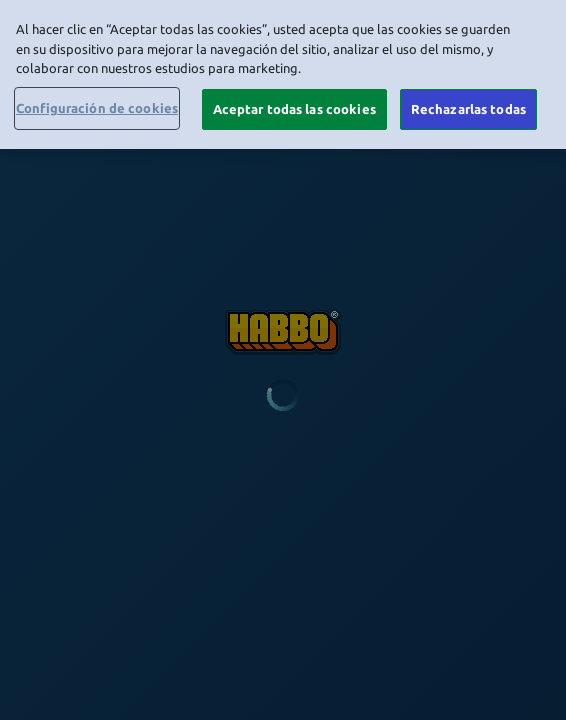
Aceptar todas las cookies (294, 105)
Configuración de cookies (97, 104)
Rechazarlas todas (468, 105)
